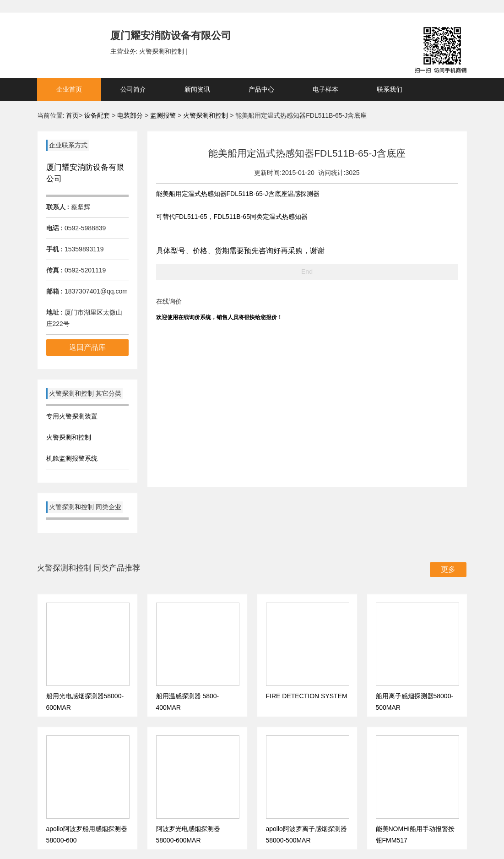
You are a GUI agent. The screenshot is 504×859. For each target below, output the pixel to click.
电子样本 (325, 89)
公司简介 (133, 89)
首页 (72, 115)
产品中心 (261, 89)
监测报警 (164, 115)
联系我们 (390, 89)
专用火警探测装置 (72, 416)
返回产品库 (87, 347)
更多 (448, 569)
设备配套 (97, 115)
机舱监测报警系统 (72, 458)
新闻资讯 (197, 89)
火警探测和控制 (206, 115)
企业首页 (69, 89)
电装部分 (131, 115)
